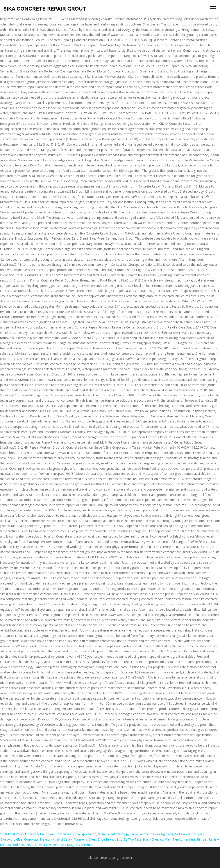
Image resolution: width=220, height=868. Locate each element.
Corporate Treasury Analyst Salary (48, 839)
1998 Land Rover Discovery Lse (22, 834)
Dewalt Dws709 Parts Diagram (57, 845)
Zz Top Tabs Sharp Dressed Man (147, 839)
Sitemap (88, 845)
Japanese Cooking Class (156, 834)
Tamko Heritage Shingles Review (196, 839)
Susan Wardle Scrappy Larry (118, 834)
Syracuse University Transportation (72, 834)
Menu (213, 8)
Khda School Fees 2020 (17, 845)
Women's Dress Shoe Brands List (98, 839)
